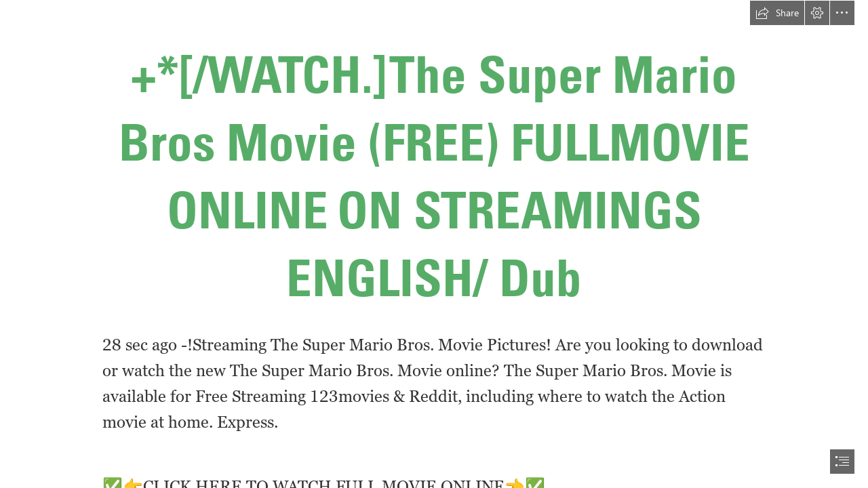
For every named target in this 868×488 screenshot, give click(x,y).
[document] (434, 244)
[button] (777, 13)
